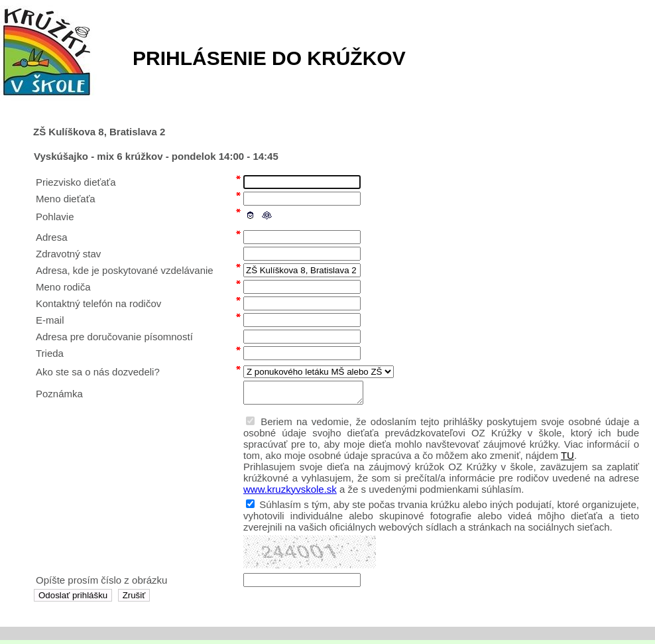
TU (567, 459)
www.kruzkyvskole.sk (290, 493)
